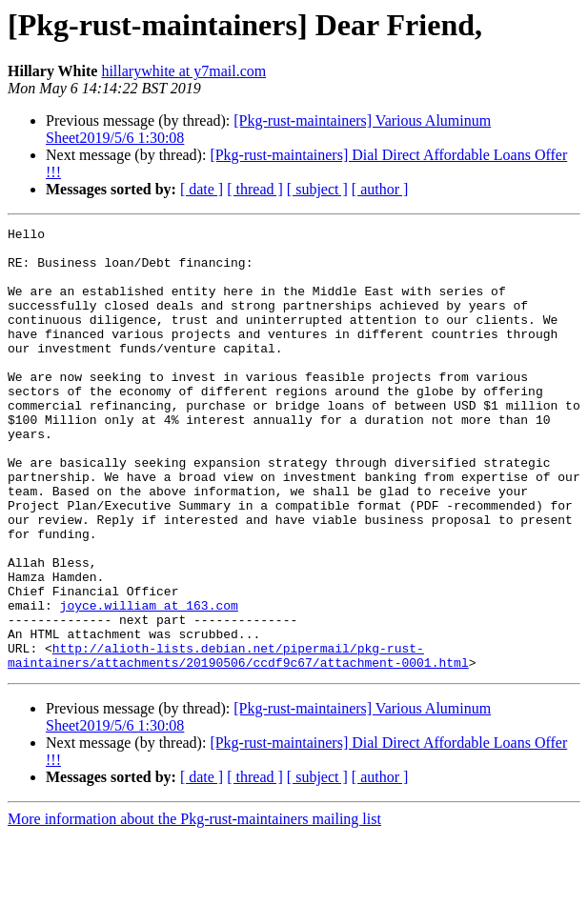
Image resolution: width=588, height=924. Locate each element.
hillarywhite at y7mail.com (183, 71)
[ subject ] (317, 189)
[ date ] (202, 189)
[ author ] (380, 189)
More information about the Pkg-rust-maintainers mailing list (194, 907)
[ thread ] (255, 189)
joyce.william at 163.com (149, 682)
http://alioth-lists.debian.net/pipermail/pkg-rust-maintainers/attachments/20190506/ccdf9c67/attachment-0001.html (238, 742)
